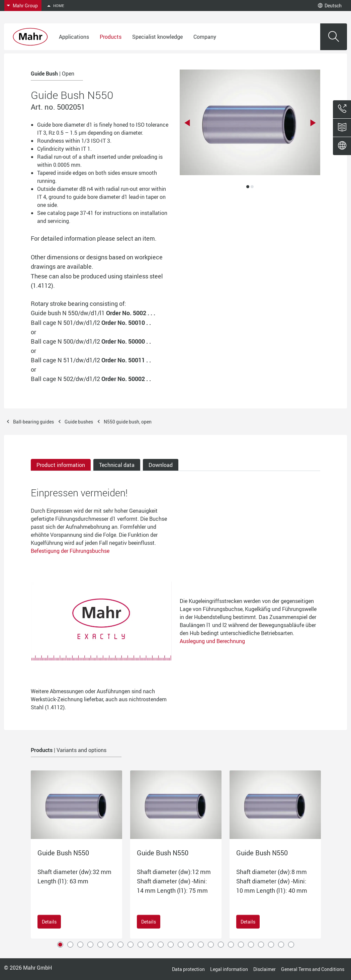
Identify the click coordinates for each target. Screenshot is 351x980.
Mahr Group (25, 6)
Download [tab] (161, 465)
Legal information (229, 969)
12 (171, 945)
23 (281, 945)
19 (241, 945)
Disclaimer (265, 969)
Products (111, 37)
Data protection (188, 969)
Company (205, 37)
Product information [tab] (61, 465)
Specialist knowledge (157, 37)
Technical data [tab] (117, 465)
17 (221, 945)
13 (181, 945)
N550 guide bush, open (128, 422)
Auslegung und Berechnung (212, 641)
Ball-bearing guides (33, 422)
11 (161, 945)
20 (251, 945)
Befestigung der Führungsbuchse (70, 551)
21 (261, 945)
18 (231, 945)
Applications (74, 37)
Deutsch (330, 6)
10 (151, 945)
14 (191, 945)
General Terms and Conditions (313, 969)
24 (291, 945)
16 (211, 945)
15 (201, 945)
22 (271, 945)
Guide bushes (79, 422)
